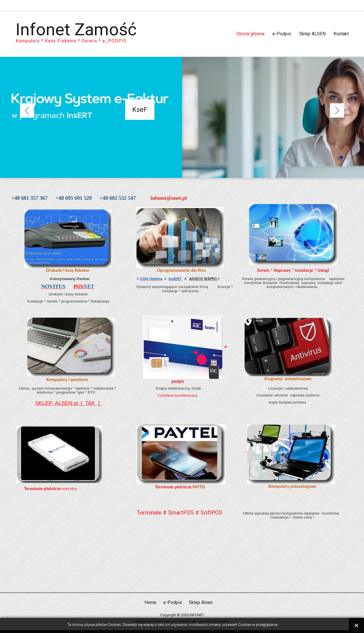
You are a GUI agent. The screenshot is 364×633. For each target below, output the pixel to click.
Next (337, 110)
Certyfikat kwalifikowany (178, 395)
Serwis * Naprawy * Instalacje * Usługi (293, 270)
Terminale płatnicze (43, 489)
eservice (69, 489)
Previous (27, 110)
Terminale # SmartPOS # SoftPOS (179, 513)
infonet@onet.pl (169, 198)
